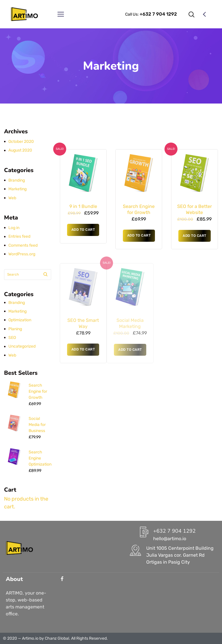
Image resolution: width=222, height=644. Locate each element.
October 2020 (21, 142)
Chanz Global (57, 638)
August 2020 (20, 150)
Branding (17, 180)
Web (12, 198)
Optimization (20, 320)
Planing (15, 329)
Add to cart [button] (83, 230)
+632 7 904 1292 (174, 531)
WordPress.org (22, 254)
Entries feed (19, 236)
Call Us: (151, 14)
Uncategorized (22, 346)
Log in (14, 228)
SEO (12, 338)
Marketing (17, 189)
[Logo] (24, 14)
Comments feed (23, 245)
